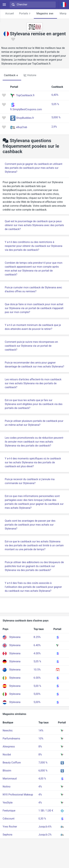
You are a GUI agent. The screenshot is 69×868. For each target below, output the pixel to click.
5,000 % (56, 117)
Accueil (10, 13)
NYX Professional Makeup (18, 795)
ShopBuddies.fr (25, 118)
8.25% (37, 637)
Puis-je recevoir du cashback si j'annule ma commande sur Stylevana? (30, 481)
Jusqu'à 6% (45, 827)
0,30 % (42, 819)
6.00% (37, 678)
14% (41, 731)
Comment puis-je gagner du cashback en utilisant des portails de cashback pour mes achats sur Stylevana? (34, 168)
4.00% (37, 653)
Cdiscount (9, 819)
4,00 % (42, 779)
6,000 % (43, 771)
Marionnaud (10, 779)
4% (40, 787)
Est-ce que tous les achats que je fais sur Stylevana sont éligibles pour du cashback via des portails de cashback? (34, 404)
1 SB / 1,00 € (46, 811)
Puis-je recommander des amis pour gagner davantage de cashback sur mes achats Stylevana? (34, 365)
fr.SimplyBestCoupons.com (26, 109)
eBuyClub (22, 127)
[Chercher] (35, 5)
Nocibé (7, 755)
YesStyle (8, 803)
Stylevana (15, 637)
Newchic (8, 731)
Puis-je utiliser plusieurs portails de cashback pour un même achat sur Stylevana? (34, 423)
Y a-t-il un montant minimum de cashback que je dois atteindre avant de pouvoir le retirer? (33, 327)
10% (41, 739)
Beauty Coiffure (12, 763)
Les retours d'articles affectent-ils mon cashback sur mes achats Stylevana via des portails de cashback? (33, 383)
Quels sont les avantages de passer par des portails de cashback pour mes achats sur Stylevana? (30, 525)
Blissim (7, 771)
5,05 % (55, 104)
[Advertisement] (34, 605)
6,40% (55, 95)
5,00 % (37, 686)
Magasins (45, 14)
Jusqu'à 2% (45, 835)
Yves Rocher (10, 827)
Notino (7, 787)
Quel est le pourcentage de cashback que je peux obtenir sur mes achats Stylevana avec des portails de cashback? (34, 225)
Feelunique (9, 811)
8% (40, 747)
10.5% (37, 670)
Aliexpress (9, 747)
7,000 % (43, 763)
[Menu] (4, 5)
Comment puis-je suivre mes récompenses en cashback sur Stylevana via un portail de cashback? (31, 346)
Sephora (7, 835)
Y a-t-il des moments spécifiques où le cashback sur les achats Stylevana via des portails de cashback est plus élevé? (33, 462)
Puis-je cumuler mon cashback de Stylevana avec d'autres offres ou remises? (33, 289)
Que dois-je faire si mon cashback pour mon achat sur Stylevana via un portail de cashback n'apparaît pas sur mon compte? (34, 308)
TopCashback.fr (25, 95)
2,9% (54, 127)
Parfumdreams (11, 739)
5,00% (37, 694)
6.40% (37, 645)
